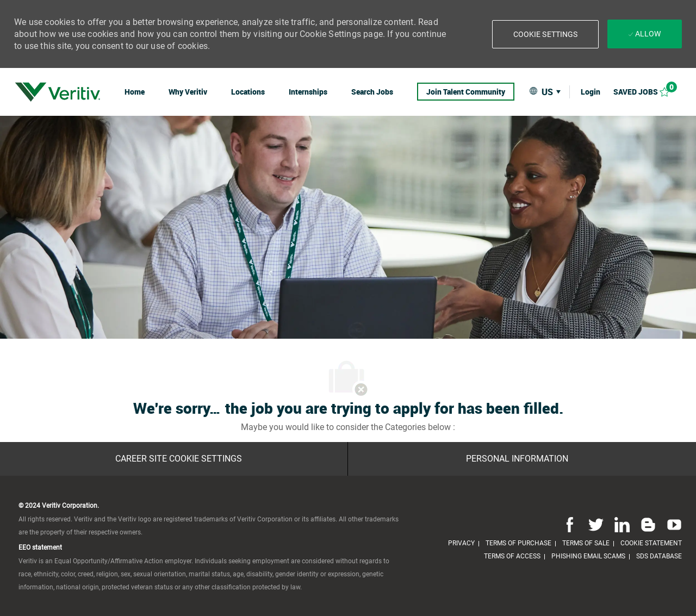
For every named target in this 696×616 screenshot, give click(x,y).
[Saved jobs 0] (648, 92)
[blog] (648, 524)
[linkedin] (622, 524)
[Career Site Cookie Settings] (179, 459)
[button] (546, 34)
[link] (58, 92)
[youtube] (672, 524)
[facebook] (570, 524)
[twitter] (596, 524)
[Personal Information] (517, 459)
